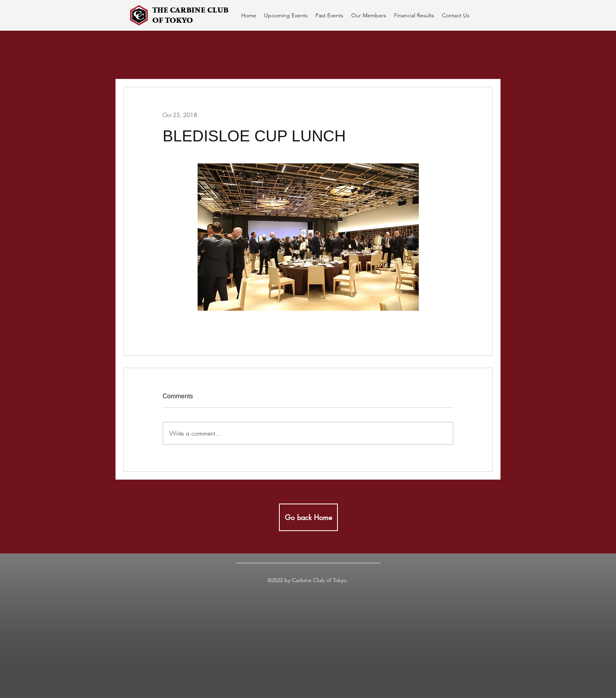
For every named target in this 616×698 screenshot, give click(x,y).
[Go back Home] (308, 517)
